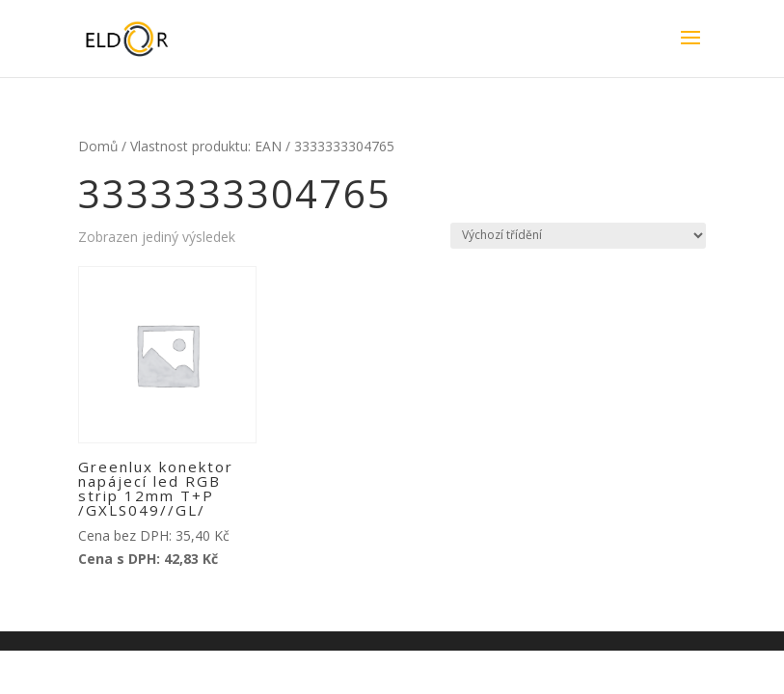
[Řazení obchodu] (578, 236)
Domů (98, 146)
